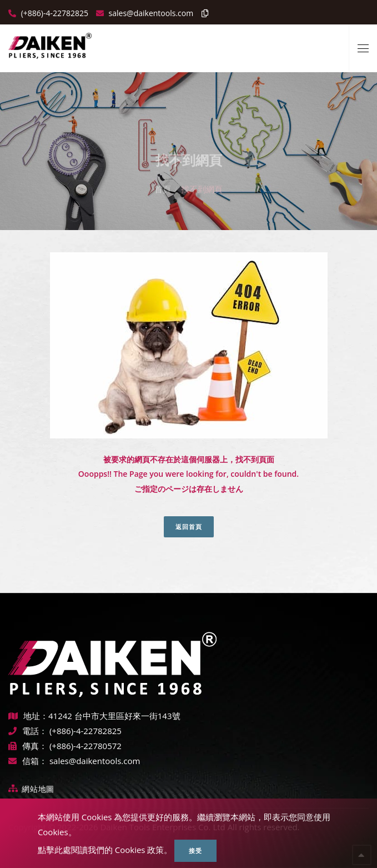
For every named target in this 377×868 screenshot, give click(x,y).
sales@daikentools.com (95, 761)
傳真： (28, 746)
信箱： (28, 761)
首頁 (163, 180)
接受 (195, 850)
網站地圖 (38, 789)
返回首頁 (189, 527)
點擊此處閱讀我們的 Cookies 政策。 (105, 850)
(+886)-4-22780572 (86, 746)
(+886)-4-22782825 (54, 13)
